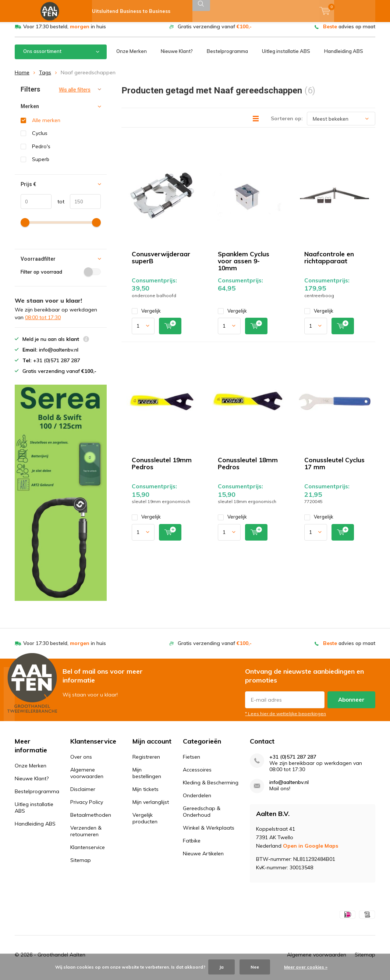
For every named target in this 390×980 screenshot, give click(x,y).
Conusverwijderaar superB (161, 263)
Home (22, 78)
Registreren (146, 762)
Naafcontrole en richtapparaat (329, 263)
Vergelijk (146, 316)
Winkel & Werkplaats (209, 833)
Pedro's (41, 152)
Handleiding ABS (344, 57)
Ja (221, 967)
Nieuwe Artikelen (203, 859)
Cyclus (40, 139)
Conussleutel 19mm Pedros (162, 469)
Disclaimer (83, 795)
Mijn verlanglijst (151, 808)
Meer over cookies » (306, 967)
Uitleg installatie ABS (286, 57)
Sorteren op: (287, 124)
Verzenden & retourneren (86, 837)
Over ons (81, 762)
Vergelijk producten (145, 824)
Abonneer (351, 705)
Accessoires (197, 775)
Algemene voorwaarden (87, 778)
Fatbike (192, 846)
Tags (45, 78)
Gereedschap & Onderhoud (202, 817)
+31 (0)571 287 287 (293, 762)
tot (58, 207)
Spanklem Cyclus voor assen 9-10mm (244, 266)
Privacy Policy (87, 808)
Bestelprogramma (227, 57)
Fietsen (192, 762)
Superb (41, 165)
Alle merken (46, 126)
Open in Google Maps (311, 851)
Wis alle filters (75, 95)
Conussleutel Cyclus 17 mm (334, 469)
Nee (255, 967)
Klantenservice (88, 853)
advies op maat (349, 32)
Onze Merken (132, 57)
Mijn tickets (146, 795)
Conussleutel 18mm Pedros (248, 469)
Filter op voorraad (61, 277)
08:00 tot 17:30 (43, 323)
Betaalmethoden (91, 820)
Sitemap (81, 866)
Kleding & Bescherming (211, 788)
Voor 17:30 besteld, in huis (65, 32)
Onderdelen (197, 801)
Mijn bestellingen (147, 778)
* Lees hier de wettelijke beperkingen (286, 719)
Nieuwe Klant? (177, 57)
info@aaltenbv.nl (289, 788)
